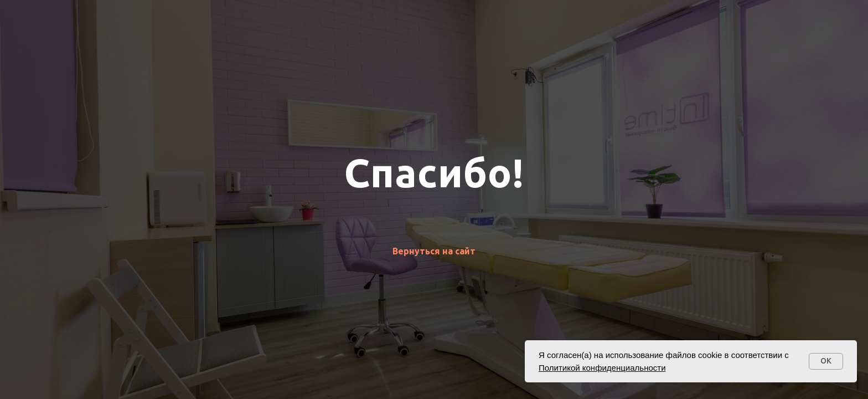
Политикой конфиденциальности (602, 368)
